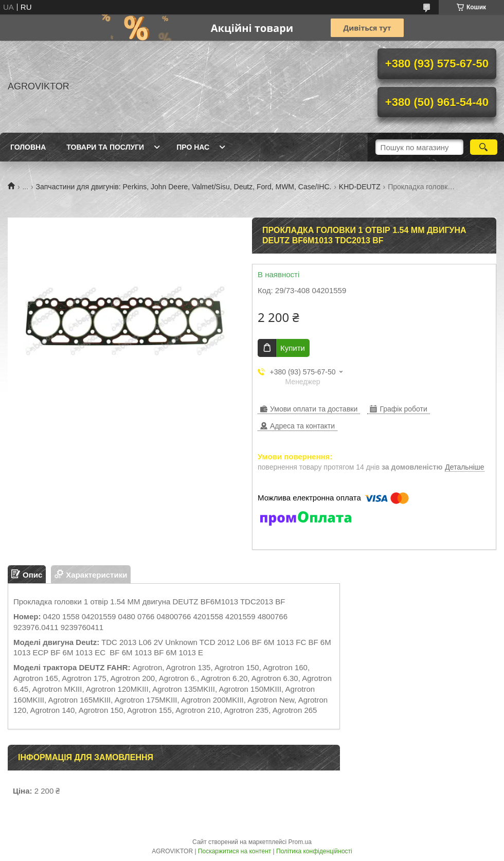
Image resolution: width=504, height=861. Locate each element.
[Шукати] (484, 147)
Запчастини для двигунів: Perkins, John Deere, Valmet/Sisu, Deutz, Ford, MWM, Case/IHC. (184, 187)
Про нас (193, 147)
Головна (28, 147)
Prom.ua (300, 842)
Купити (293, 348)
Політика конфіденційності (314, 851)
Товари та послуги (105, 147)
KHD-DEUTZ (360, 187)
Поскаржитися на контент (235, 851)
